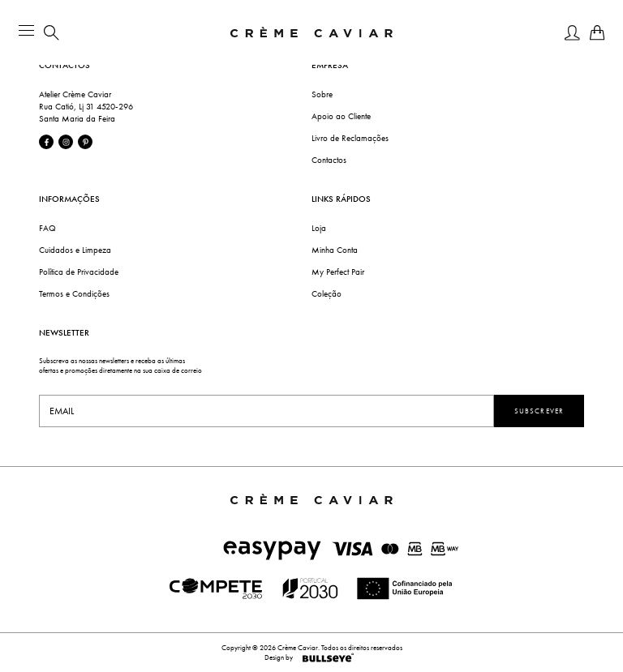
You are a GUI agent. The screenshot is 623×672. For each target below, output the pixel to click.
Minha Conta (335, 250)
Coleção (327, 294)
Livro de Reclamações (350, 138)
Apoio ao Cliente (341, 116)
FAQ (47, 228)
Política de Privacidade (79, 272)
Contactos (329, 160)
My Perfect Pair (338, 272)
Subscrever (539, 411)
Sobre (322, 94)
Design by (311, 657)
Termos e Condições (74, 294)
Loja (319, 228)
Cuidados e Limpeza (75, 250)
